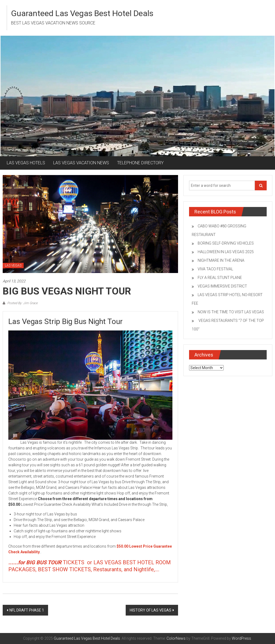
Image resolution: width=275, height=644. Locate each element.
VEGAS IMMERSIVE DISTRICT (222, 286)
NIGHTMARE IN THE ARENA (221, 260)
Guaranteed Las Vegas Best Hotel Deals (82, 13)
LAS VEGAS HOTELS (26, 163)
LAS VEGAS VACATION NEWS (81, 163)
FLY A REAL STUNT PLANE (220, 278)
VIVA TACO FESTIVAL (215, 269)
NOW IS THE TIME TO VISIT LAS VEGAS (231, 312)
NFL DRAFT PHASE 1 (27, 610)
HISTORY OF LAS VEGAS (151, 610)
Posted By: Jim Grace (22, 303)
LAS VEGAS (13, 265)
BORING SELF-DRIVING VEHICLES (226, 243)
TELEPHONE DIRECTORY (140, 163)
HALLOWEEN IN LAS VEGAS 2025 (226, 252)
